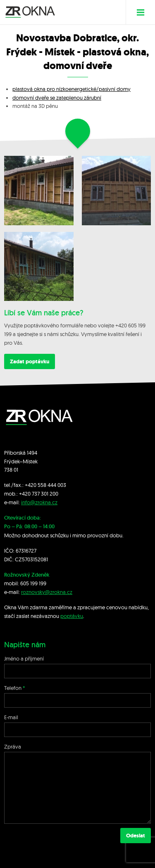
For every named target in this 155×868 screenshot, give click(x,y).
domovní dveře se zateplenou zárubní (57, 98)
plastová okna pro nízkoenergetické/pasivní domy (72, 89)
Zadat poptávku (30, 361)
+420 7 (27, 494)
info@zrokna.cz (39, 502)
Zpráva (13, 746)
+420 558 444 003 (45, 485)
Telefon (13, 688)
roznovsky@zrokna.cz (47, 592)
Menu (144, 12)
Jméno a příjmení (24, 658)
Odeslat (136, 836)
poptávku (72, 616)
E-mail (11, 717)
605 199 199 (33, 583)
